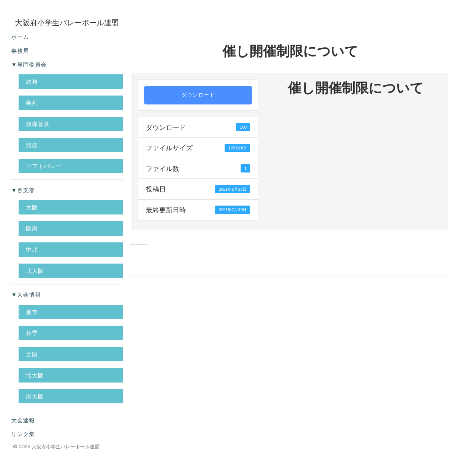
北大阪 (35, 271)
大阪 (32, 207)
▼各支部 (23, 190)
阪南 (32, 228)
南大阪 (35, 396)
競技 (32, 145)
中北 (32, 249)
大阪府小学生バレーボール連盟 (65, 446)
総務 (32, 81)
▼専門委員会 (29, 64)
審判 (32, 103)
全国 (32, 354)
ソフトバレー (44, 166)
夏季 (32, 312)
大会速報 (23, 420)
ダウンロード (198, 95)
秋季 (32, 333)
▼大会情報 (26, 294)
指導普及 (38, 124)
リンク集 (23, 434)
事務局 (20, 51)
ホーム (20, 37)
